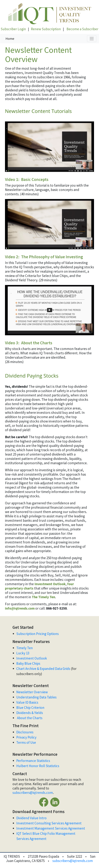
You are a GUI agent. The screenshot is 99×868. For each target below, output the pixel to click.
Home (10, 39)
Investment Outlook (50, 584)
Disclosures (25, 732)
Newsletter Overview (32, 692)
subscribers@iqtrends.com (33, 793)
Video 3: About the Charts (29, 343)
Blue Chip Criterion (30, 708)
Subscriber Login (13, 29)
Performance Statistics (33, 761)
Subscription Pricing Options (38, 634)
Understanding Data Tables (37, 697)
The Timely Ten (43, 597)
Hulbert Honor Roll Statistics (38, 766)
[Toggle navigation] (92, 39)
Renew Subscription (46, 29)
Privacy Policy (26, 737)
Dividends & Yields (30, 713)
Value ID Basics (27, 702)
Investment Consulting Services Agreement (49, 823)
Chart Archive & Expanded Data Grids (43, 669)
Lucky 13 (23, 653)
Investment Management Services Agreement (51, 828)
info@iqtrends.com (20, 608)
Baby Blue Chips (29, 663)
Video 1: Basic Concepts (27, 179)
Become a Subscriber (82, 29)
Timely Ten (25, 648)
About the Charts (30, 718)
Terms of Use (26, 742)
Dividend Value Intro (31, 818)
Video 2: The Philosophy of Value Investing (44, 257)
